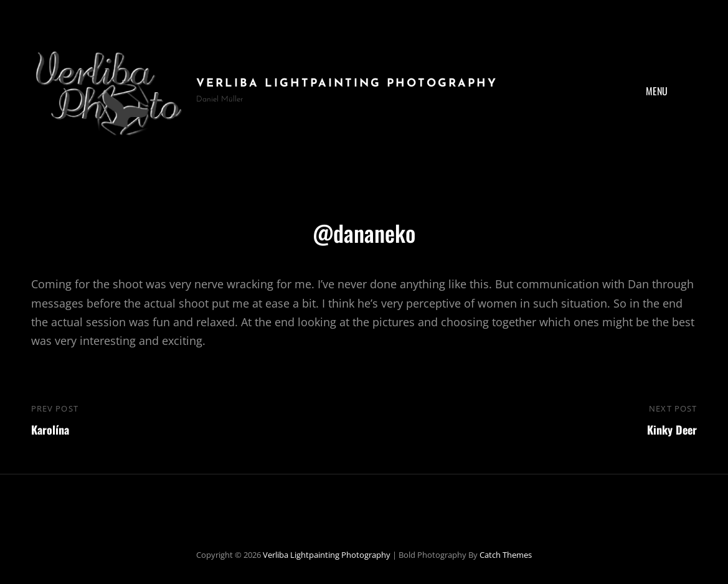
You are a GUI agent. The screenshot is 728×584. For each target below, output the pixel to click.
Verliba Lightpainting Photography (347, 84)
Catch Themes (506, 555)
